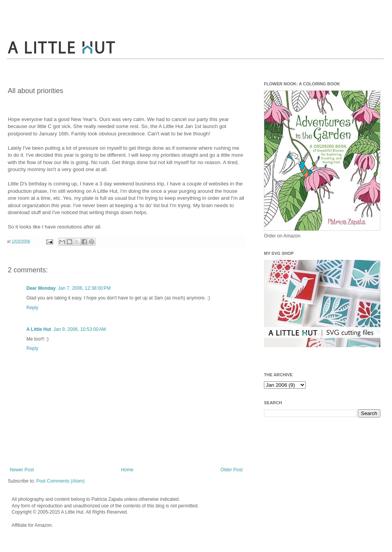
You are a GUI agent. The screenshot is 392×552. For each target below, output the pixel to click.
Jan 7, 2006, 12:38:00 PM (84, 288)
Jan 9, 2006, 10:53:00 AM (80, 329)
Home (127, 470)
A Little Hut (39, 329)
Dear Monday (41, 288)
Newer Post (22, 470)
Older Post (232, 470)
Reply (32, 308)
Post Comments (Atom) (60, 481)
